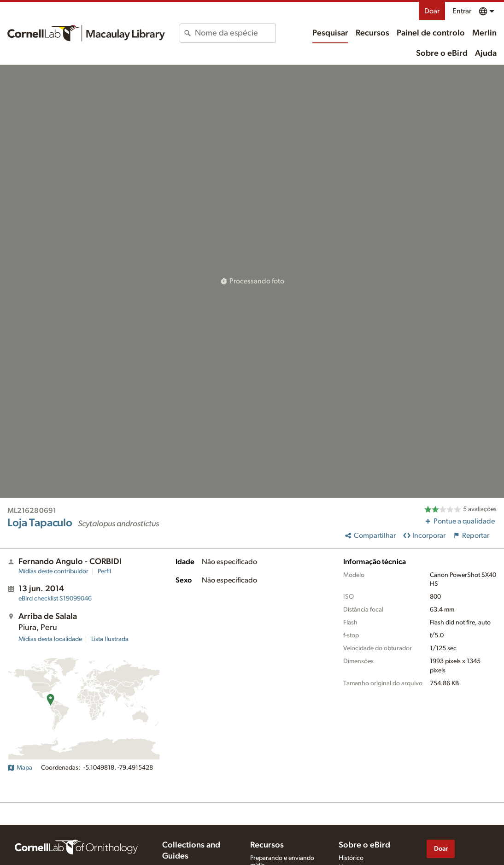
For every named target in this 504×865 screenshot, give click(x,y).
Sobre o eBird (442, 53)
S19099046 (55, 599)
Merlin (484, 33)
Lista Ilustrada (110, 639)
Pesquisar (330, 33)
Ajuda (486, 53)
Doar (432, 11)
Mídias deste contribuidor (53, 571)
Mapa (20, 768)
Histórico (351, 858)
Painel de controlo (431, 33)
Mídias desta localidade (50, 639)
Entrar (462, 11)
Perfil (104, 571)
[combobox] (235, 33)
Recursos (372, 33)
